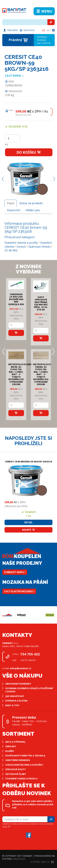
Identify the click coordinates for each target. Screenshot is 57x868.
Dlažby (10, 751)
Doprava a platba (16, 701)
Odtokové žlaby (16, 774)
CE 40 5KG (11, 250)
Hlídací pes (33, 210)
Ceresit (21, 247)
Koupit (29, 530)
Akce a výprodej (15, 742)
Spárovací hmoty (39, 247)
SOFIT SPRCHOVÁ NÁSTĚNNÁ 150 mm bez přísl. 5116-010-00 (41, 303)
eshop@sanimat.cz (20, 668)
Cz (43, 30)
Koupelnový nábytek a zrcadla (25, 755)
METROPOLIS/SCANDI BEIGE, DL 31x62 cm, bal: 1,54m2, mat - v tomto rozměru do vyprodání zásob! (20, 374)
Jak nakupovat (15, 696)
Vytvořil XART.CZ (42, 862)
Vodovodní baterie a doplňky (24, 765)
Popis (11, 203)
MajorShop (19, 859)
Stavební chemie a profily (21, 243)
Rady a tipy (12, 705)
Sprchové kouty (16, 769)
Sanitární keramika (18, 760)
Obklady (11, 746)
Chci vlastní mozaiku (19, 591)
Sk (48, 30)
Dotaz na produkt (31, 203)
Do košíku (29, 152)
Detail (28, 522)
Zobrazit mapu (15, 572)
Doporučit (14, 210)
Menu (44, 11)
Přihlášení (10, 30)
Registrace (27, 30)
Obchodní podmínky (18, 684)
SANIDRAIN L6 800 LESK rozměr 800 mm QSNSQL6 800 (16, 299)
